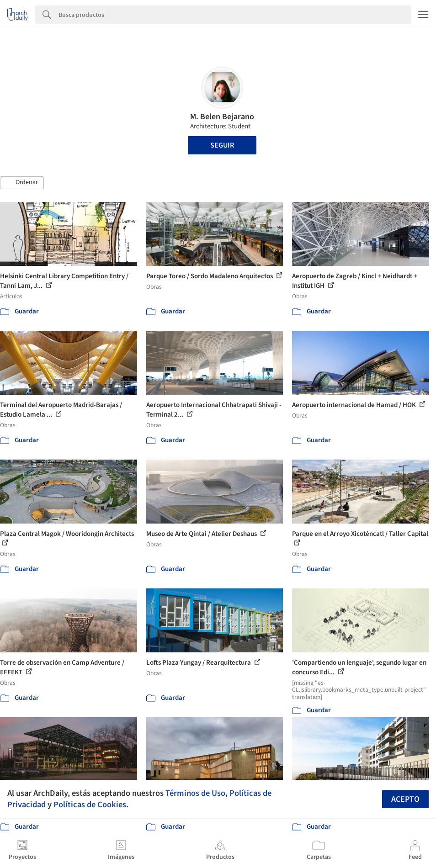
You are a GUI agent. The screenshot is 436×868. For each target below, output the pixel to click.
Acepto (405, 799)
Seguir (222, 145)
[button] (22, 183)
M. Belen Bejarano (222, 117)
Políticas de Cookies (90, 804)
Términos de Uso (195, 793)
